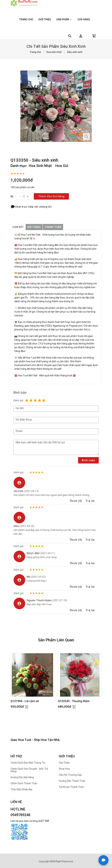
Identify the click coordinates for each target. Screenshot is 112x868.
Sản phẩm (64, 19)
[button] (81, 36)
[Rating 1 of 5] (27, 400)
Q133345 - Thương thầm (74, 701)
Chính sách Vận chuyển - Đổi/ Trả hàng (29, 770)
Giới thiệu (45, 19)
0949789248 (20, 815)
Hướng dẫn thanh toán (72, 781)
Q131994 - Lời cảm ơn (25, 701)
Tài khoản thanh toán (71, 787)
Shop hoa (64, 769)
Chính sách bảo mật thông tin (28, 763)
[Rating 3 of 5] (35, 400)
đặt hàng (34, 227)
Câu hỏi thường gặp (70, 775)
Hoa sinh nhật (54, 52)
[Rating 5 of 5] (44, 400)
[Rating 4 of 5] (39, 400)
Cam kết (18, 227)
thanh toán (54, 227)
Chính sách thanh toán (24, 783)
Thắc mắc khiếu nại (21, 789)
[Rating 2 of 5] (31, 400)
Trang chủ (26, 19)
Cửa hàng (84, 19)
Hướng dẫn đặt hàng (22, 777)
